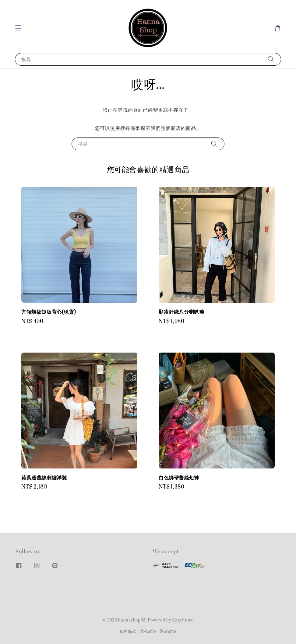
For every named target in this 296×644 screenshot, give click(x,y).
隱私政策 (148, 632)
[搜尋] (271, 59)
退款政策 (168, 632)
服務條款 (128, 632)
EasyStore (183, 620)
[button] (18, 28)
